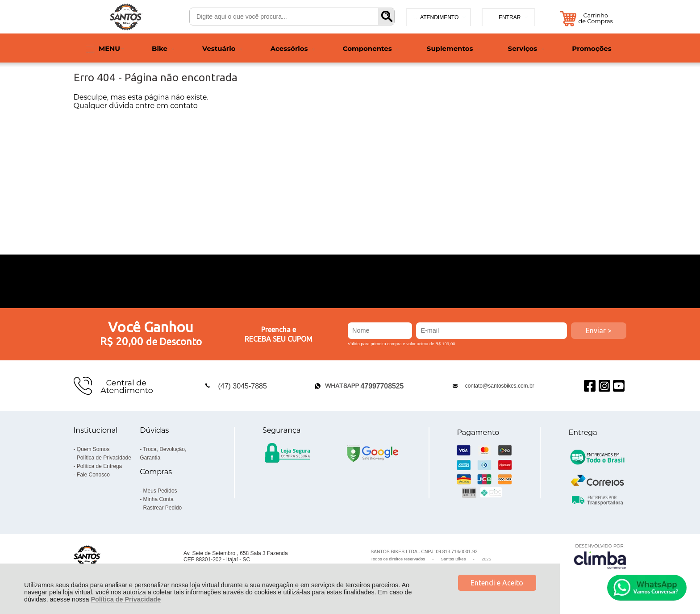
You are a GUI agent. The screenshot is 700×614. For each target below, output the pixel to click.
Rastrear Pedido (163, 508)
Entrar (510, 17)
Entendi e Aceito (497, 583)
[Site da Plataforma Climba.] (600, 556)
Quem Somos (93, 449)
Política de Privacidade (126, 599)
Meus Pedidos (160, 491)
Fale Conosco (93, 475)
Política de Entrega (99, 466)
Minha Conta (158, 499)
